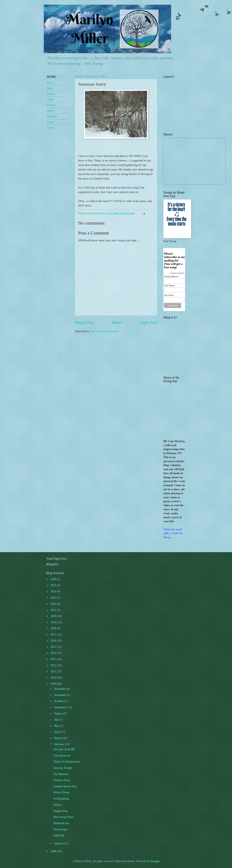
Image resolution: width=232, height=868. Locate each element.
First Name (169, 286)
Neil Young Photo (63, 817)
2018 (54, 628)
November (60, 695)
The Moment (61, 774)
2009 (54, 684)
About (50, 111)
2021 (54, 610)
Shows (51, 94)
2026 (54, 579)
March (58, 738)
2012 (54, 665)
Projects (51, 105)
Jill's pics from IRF (64, 749)
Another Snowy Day (65, 786)
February (60, 744)
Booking (52, 116)
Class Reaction (62, 756)
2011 (54, 671)
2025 (54, 585)
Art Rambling (61, 799)
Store (50, 88)
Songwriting (60, 811)
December (60, 689)
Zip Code (169, 295)
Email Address (172, 277)
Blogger (155, 861)
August (59, 713)
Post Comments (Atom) (104, 331)
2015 (54, 647)
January (59, 843)
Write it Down (61, 792)
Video (50, 100)
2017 (54, 635)
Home (117, 322)
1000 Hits (59, 835)
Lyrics (50, 128)
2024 (54, 591)
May (57, 726)
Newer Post (84, 322)
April (57, 732)
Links (50, 122)
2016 (54, 641)
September (60, 707)
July (57, 720)
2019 (54, 622)
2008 (54, 851)
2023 (54, 598)
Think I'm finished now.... (68, 762)
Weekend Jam (61, 823)
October (59, 701)
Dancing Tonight (63, 768)
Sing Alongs (60, 829)
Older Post (149, 322)
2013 (54, 659)
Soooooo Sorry (62, 780)
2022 (54, 604)
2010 (54, 678)
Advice (57, 805)
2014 (54, 653)
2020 (54, 616)
